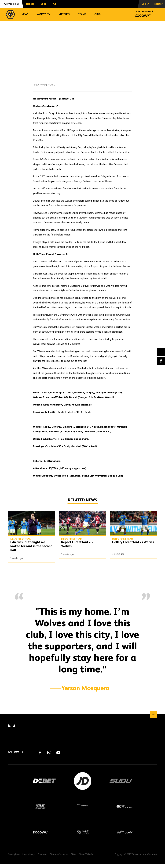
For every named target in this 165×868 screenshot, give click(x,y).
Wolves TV (44, 14)
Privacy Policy (29, 854)
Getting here (14, 854)
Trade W (125, 832)
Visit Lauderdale (125, 807)
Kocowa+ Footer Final (40, 832)
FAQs (73, 854)
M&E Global (83, 832)
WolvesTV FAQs (86, 854)
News (25, 14)
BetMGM (40, 807)
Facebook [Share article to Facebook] (161, 361)
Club (97, 14)
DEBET (44, 781)
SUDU (121, 781)
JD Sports (83, 781)
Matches (64, 14)
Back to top (153, 715)
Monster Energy (83, 807)
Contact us (42, 854)
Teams (82, 14)
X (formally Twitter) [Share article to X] (161, 352)
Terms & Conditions (59, 854)
